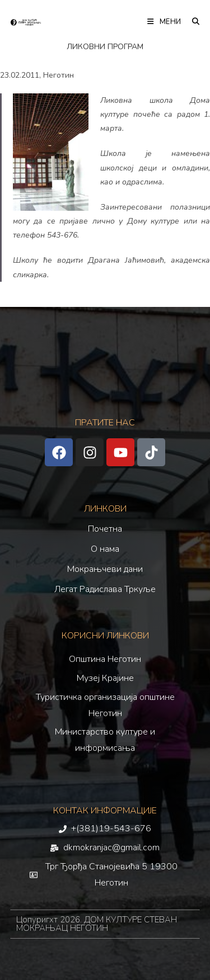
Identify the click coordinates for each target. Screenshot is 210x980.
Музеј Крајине (105, 678)
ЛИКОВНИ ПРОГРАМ (105, 47)
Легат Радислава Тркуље (105, 589)
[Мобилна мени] (165, 22)
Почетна (105, 529)
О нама (105, 549)
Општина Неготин (105, 659)
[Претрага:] (192, 22)
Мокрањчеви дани (105, 569)
